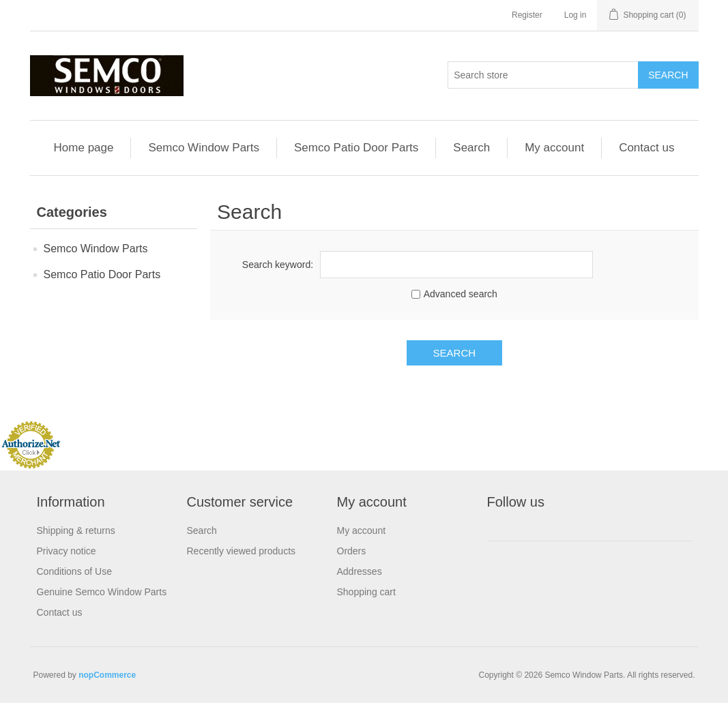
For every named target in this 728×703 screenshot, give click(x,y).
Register (527, 15)
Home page (84, 148)
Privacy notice (67, 551)
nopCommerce (107, 675)
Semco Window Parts (204, 148)
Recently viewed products (242, 551)
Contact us (646, 148)
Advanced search (461, 294)
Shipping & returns (76, 530)
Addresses (360, 571)
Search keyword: (278, 265)
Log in (576, 15)
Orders (352, 551)
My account (554, 148)
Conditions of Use (75, 571)
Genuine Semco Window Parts (102, 592)
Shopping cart (366, 592)
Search (471, 148)
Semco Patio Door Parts (356, 148)
